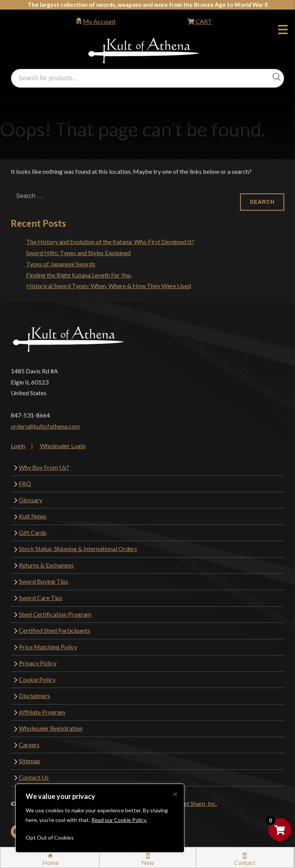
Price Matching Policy (48, 647)
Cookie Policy (37, 679)
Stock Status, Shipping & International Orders (78, 549)
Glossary (31, 500)
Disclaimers (34, 696)
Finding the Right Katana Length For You (79, 275)
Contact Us (34, 777)
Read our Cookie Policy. (119, 820)
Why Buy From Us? (44, 467)
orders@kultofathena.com (45, 426)
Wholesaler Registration (51, 728)
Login (18, 446)
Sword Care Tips (41, 598)
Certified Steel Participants (55, 630)
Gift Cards (33, 532)
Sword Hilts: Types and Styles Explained (78, 253)
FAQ (25, 483)
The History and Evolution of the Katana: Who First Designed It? (110, 242)
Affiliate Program (42, 712)
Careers (29, 745)
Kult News (33, 516)
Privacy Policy (38, 663)
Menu (283, 31)
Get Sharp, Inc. (198, 803)
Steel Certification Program (55, 614)
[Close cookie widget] (175, 794)
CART (203, 21)
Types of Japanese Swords (61, 264)
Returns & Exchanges (46, 565)
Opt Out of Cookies (50, 837)
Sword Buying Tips (44, 581)
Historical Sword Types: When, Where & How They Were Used (109, 286)
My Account (99, 21)
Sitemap (30, 761)
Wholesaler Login (63, 446)
